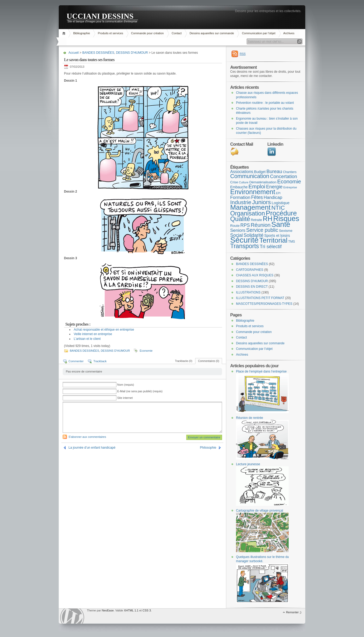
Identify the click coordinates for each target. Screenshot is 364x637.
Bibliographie (82, 33)
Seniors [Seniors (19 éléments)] (238, 230)
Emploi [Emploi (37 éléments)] (257, 186)
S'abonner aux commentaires (87, 437)
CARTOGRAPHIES (250, 270)
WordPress (72, 616)
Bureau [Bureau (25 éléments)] (274, 171)
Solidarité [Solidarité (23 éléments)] (254, 235)
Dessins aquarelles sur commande (212, 33)
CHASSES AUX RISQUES (255, 275)
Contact (177, 33)
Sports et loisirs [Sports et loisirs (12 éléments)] (277, 236)
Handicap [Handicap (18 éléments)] (273, 197)
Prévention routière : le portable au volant (265, 103)
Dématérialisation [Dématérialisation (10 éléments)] (263, 182)
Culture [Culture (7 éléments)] (244, 182)
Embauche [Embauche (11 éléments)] (239, 187)
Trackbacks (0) (184, 361)
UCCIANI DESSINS (100, 16)
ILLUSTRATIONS (248, 292)
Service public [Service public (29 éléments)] (262, 230)
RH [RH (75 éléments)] (268, 219)
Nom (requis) (126, 385)
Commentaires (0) (209, 361)
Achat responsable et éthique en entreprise (104, 330)
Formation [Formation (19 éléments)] (240, 197)
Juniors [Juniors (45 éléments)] (261, 202)
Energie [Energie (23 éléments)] (274, 187)
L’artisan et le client (87, 339)
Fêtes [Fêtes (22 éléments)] (257, 197)
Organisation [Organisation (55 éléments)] (248, 213)
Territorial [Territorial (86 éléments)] (274, 240)
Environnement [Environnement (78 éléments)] (253, 192)
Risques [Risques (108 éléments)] (286, 219)
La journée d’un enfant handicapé (92, 448)
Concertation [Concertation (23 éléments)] (284, 177)
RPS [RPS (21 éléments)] (245, 225)
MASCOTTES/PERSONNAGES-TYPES (264, 304)
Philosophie (208, 448)
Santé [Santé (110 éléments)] (281, 224)
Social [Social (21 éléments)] (237, 235)
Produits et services (111, 33)
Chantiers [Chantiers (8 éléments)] (290, 172)
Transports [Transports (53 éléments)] (245, 246)
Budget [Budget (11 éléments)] (260, 172)
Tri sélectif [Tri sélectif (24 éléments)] (271, 246)
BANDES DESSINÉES (98, 53)
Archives (289, 33)
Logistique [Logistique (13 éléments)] (281, 203)
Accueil (65, 33)
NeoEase (108, 610)
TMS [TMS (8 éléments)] (291, 242)
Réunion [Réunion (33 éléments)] (261, 225)
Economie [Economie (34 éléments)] (289, 182)
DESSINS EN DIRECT (252, 287)
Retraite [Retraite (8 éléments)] (257, 220)
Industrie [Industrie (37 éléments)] (241, 202)
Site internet (125, 398)
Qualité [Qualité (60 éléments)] (240, 219)
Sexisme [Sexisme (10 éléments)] (286, 231)
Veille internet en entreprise (93, 334)
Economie (146, 351)
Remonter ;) (294, 612)
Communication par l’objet (259, 33)
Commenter (76, 361)
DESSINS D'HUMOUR (132, 53)
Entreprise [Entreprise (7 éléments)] (290, 187)
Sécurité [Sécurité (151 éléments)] (244, 240)
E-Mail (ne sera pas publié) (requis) (140, 391)
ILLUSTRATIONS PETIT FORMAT (260, 298)
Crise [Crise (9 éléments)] (234, 182)
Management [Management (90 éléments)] (250, 207)
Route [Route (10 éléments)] (235, 226)
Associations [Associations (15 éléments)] (242, 172)
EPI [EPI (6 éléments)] (278, 193)
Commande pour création (147, 33)
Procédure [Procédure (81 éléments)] (281, 213)
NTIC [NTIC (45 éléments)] (278, 208)
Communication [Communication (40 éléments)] (250, 176)
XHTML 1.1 (131, 610)
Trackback (100, 361)
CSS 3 (147, 610)
